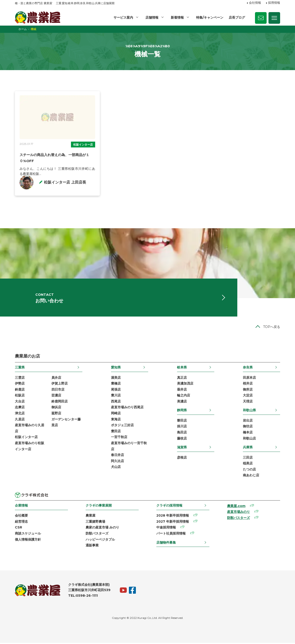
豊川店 (116, 396)
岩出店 (248, 422)
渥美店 (116, 378)
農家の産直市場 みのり (102, 528)
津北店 (20, 414)
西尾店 (116, 402)
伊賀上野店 (60, 385)
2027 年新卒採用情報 (173, 523)
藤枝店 (182, 439)
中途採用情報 (166, 528)
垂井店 (182, 391)
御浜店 (56, 408)
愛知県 (116, 368)
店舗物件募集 (166, 543)
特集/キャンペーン (210, 17)
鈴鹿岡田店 (60, 402)
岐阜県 (182, 368)
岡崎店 (116, 414)
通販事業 (92, 546)
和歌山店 (249, 439)
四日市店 (58, 391)
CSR (18, 528)
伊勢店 (20, 385)
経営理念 (21, 523)
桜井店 (248, 385)
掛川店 (182, 427)
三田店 (248, 458)
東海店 (116, 420)
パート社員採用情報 (171, 535)
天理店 (248, 402)
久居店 (20, 420)
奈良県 (248, 368)
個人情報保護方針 (28, 540)
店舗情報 (152, 17)
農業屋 (91, 517)
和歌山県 (249, 411)
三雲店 (20, 378)
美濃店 (182, 402)
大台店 (20, 402)
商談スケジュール (28, 535)
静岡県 (182, 411)
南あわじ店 (251, 476)
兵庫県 (248, 448)
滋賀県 (182, 448)
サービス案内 (123, 17)
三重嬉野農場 (95, 523)
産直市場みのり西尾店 (127, 408)
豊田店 (116, 432)
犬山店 (116, 468)
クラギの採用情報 (169, 507)
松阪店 (20, 396)
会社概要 (21, 517)
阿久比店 (117, 462)
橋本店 (248, 433)
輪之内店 (184, 396)
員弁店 (56, 378)
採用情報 (274, 3)
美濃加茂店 (185, 385)
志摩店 (20, 408)
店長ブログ (237, 17)
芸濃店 (56, 396)
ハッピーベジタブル (100, 540)
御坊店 (248, 427)
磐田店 (182, 422)
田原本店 (249, 378)
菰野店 (56, 414)
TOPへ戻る (272, 328)
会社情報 (255, 3)
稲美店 (248, 464)
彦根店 (182, 458)
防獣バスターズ (97, 535)
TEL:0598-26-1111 (83, 597)
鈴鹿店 (20, 391)
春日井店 (117, 456)
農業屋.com (236, 507)
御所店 (248, 391)
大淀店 (248, 396)
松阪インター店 (83, 145)
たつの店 (249, 470)
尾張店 (116, 391)
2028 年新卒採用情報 (173, 517)
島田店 (182, 433)
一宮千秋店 (119, 438)
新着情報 (177, 17)
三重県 (20, 368)
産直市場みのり (238, 513)
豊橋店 (116, 385)
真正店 (182, 378)
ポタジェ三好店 (122, 426)
